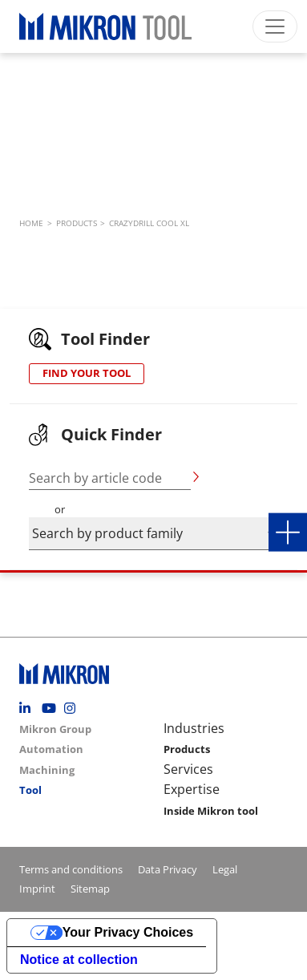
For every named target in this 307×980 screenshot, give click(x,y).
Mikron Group (55, 729)
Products (187, 749)
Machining (47, 770)
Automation (51, 749)
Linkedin (29, 708)
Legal (225, 869)
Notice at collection (79, 960)
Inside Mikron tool (211, 811)
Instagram (74, 708)
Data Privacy (168, 869)
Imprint (37, 889)
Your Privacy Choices (128, 932)
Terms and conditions (71, 869)
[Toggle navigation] (275, 26)
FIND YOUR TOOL (87, 373)
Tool (30, 790)
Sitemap (90, 889)
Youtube (51, 708)
